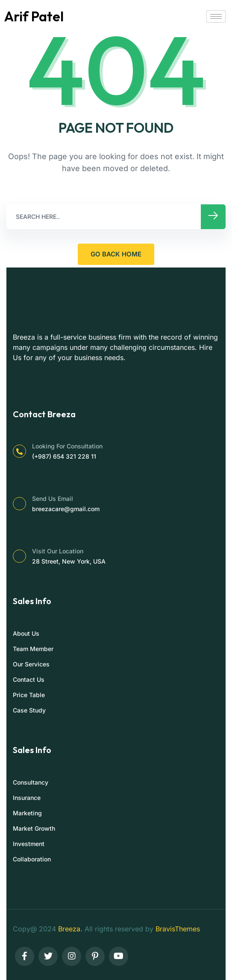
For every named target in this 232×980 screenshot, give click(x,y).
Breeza (69, 929)
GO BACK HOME (116, 254)
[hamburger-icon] (216, 16)
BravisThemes (178, 929)
